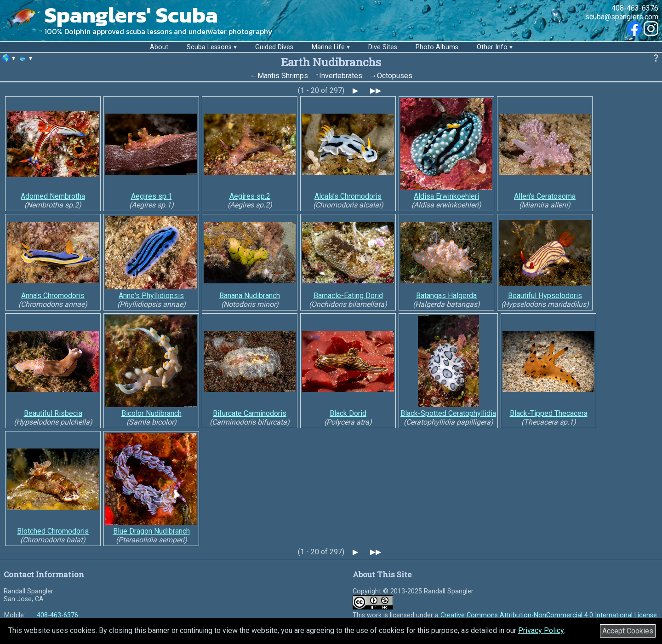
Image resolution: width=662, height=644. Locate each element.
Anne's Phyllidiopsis (151, 296)
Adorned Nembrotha (53, 196)
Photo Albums (437, 47)
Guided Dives (274, 47)
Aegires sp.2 (250, 196)
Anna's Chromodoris (53, 296)
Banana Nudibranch (250, 296)
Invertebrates (341, 76)
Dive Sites (383, 47)
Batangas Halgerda (446, 296)
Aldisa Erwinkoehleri (446, 196)
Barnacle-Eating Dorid (348, 296)
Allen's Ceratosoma (545, 196)
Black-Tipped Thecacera (549, 413)
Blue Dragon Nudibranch (151, 531)
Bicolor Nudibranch (151, 413)
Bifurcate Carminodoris (250, 413)
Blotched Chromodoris (53, 531)
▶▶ (376, 90)
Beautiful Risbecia (53, 413)
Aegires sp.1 (151, 196)
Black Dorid (348, 413)
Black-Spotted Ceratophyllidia (448, 413)
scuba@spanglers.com (622, 17)
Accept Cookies (628, 631)
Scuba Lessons (209, 47)
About (159, 47)
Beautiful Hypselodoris (545, 296)
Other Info (492, 47)
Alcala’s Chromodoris (348, 196)
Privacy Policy (541, 630)
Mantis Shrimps (283, 76)
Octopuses (395, 76)
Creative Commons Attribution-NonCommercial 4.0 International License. (549, 615)
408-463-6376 (635, 8)
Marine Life (328, 47)
